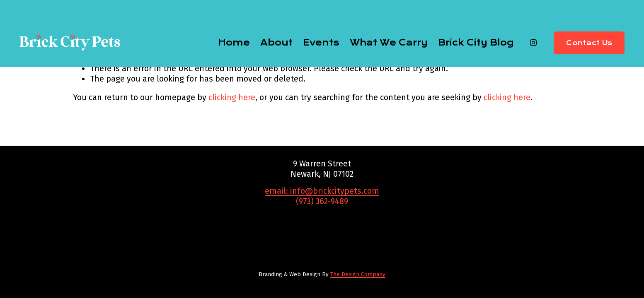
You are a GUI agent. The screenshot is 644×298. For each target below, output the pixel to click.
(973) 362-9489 (322, 201)
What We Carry (389, 43)
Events (321, 43)
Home (234, 43)
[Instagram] (533, 43)
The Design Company (358, 274)
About (276, 43)
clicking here (232, 97)
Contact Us (589, 43)
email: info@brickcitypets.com (322, 191)
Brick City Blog (476, 43)
